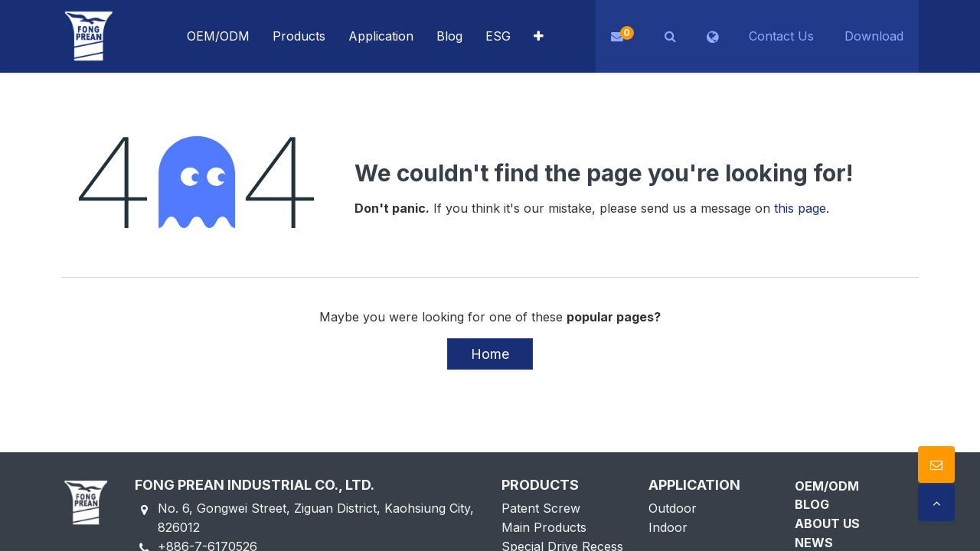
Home (490, 354)
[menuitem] (381, 36)
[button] (539, 36)
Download (874, 36)
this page (800, 208)
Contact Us (781, 36)
